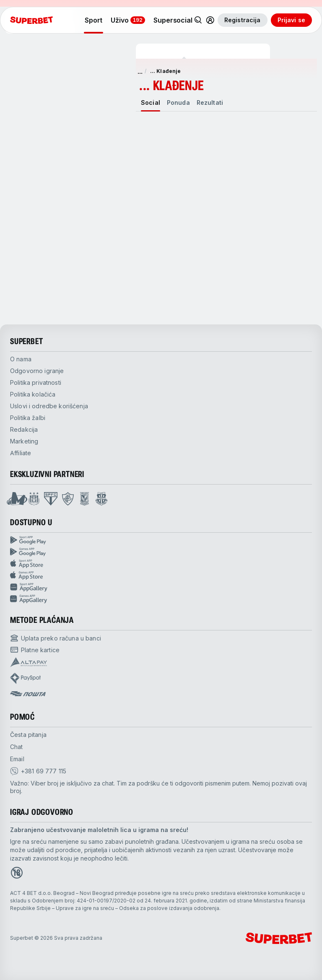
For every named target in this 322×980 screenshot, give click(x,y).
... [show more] (140, 71)
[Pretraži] (198, 20)
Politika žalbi (28, 418)
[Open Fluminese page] (68, 499)
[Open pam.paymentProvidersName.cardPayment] (35, 650)
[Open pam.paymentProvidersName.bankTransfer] (56, 638)
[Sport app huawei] (161, 587)
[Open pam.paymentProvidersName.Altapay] (29, 662)
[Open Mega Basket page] (17, 499)
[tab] (151, 103)
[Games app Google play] (161, 552)
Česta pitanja (28, 735)
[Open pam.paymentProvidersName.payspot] (25, 678)
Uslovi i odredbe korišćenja (49, 406)
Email (17, 759)
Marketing (24, 441)
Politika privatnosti (36, 382)
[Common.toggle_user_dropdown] (210, 20)
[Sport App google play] (161, 540)
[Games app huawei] (161, 599)
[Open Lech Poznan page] (84, 499)
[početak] (31, 20)
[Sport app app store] (161, 564)
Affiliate (21, 453)
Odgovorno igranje (37, 371)
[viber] (38, 771)
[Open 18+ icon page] (17, 873)
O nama (21, 359)
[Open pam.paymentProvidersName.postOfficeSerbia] (28, 694)
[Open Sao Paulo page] (51, 499)
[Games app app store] (161, 576)
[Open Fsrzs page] (101, 499)
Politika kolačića (33, 394)
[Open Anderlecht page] (34, 499)
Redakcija (24, 429)
